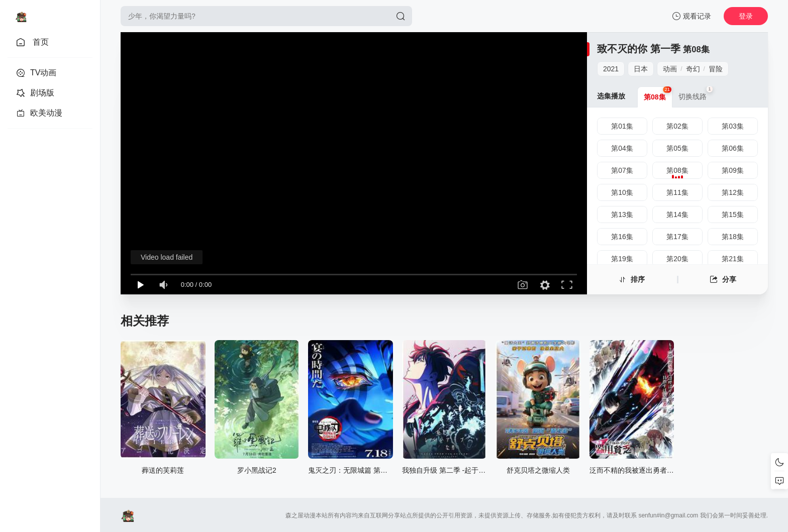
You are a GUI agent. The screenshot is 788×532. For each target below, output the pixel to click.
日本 (641, 69)
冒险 (716, 69)
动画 (670, 69)
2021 (611, 69)
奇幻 (693, 69)
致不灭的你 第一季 (639, 49)
